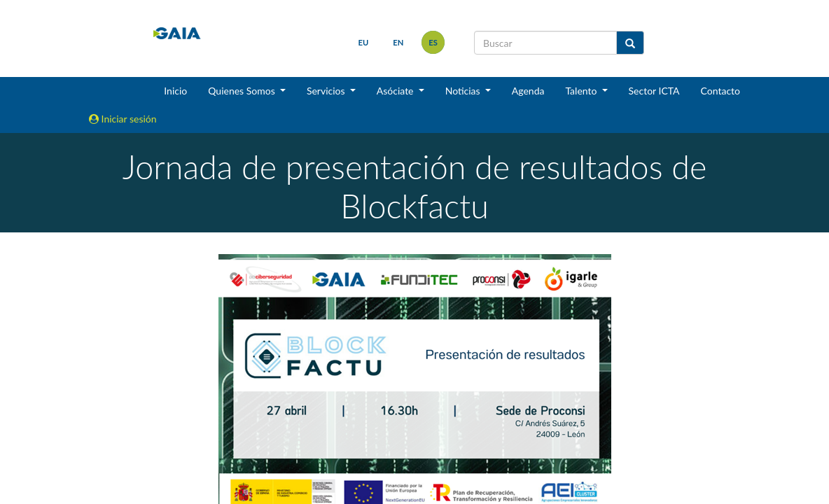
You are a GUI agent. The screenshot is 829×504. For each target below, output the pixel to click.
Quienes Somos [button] (243, 91)
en (398, 42)
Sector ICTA (654, 91)
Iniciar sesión (123, 119)
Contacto (720, 91)
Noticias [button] (464, 91)
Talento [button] (582, 91)
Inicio (175, 91)
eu (364, 42)
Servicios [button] (327, 91)
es (433, 42)
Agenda (528, 91)
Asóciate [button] (396, 91)
